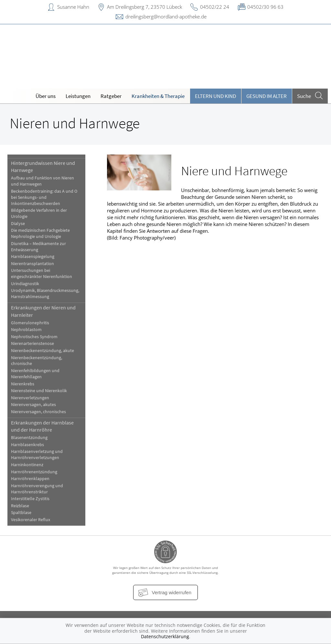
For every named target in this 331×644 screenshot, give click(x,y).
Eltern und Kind (215, 96)
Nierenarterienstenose (32, 343)
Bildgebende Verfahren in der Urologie (39, 213)
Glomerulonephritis (30, 323)
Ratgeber (111, 96)
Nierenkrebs (23, 384)
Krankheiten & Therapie (158, 96)
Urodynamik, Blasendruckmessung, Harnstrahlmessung (45, 294)
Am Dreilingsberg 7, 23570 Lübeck (144, 7)
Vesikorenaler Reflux (31, 520)
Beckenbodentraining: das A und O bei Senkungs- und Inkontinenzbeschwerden (44, 197)
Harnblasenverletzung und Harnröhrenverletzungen (37, 455)
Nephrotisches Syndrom (34, 337)
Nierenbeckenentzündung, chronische (37, 361)
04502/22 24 (215, 7)
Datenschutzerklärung (165, 636)
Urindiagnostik (25, 284)
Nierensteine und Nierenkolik (39, 391)
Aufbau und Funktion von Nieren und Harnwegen (43, 181)
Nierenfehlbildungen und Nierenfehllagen (35, 374)
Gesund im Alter (267, 96)
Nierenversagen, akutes (33, 405)
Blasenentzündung (29, 438)
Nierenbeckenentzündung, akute (43, 351)
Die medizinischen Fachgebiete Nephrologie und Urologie (40, 233)
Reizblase (20, 506)
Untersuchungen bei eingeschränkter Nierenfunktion (42, 274)
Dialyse (18, 224)
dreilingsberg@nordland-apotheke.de (166, 16)
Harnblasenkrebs (27, 445)
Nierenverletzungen (30, 398)
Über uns (46, 96)
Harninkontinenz (27, 465)
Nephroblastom (26, 330)
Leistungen (78, 96)
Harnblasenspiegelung (33, 257)
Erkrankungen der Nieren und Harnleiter (43, 311)
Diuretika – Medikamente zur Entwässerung (38, 247)
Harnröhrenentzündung (34, 472)
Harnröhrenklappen (30, 479)
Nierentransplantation (32, 264)
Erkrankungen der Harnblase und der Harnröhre (42, 426)
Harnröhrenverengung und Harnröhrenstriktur (37, 489)
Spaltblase (21, 513)
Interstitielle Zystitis (30, 499)
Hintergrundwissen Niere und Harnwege (43, 166)
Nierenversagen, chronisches (38, 412)
